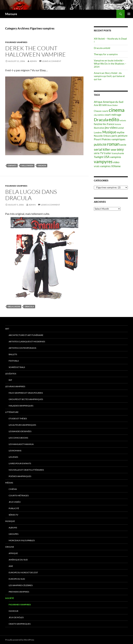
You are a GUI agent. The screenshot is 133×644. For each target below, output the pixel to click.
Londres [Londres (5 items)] (98, 132)
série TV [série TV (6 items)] (99, 153)
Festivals (14, 361)
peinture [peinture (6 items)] (123, 136)
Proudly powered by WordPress (20, 640)
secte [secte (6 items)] (123, 145)
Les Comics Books (18, 438)
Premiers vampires (19, 592)
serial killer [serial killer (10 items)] (102, 149)
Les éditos (11, 374)
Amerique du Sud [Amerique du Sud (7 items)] (113, 102)
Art (7, 329)
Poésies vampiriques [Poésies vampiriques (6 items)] (114, 139)
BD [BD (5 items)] (100, 105)
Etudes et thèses (18, 418)
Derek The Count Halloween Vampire (36, 51)
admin (33, 61)
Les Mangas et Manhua (21, 444)
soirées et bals (17, 367)
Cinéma (13, 489)
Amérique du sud (18, 560)
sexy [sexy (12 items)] (120, 149)
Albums (13, 528)
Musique (10, 521)
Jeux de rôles (16, 617)
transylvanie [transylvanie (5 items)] (118, 153)
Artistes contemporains (22, 348)
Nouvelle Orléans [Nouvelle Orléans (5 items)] (102, 136)
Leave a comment (52, 61)
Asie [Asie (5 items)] (96, 105)
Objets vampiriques (20, 624)
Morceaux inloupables (22, 540)
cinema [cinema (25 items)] (117, 110)
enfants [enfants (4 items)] (123, 120)
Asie (11, 566)
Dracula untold (102, 48)
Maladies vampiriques (21, 406)
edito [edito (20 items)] (114, 119)
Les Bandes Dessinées (20, 431)
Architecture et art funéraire (26, 335)
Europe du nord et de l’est (23, 572)
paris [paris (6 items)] (114, 136)
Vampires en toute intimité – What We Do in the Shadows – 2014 (110, 64)
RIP (10, 380)
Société (10, 598)
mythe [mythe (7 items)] (121, 132)
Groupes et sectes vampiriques (26, 399)
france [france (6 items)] (110, 124)
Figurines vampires (16, 42)
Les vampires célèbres (21, 585)
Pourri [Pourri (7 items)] (98, 139)
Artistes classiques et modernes (27, 342)
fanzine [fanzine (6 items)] (98, 124)
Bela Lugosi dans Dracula (31, 195)
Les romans (15, 451)
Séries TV (13, 515)
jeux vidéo (15, 502)
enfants (12, 166)
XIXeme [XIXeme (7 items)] (116, 166)
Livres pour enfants (20, 463)
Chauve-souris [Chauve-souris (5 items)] (101, 111)
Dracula (29, 306)
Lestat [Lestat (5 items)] (121, 128)
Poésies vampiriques (20, 476)
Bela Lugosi (14, 306)
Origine (10, 547)
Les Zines (13, 457)
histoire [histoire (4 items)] (118, 124)
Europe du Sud (17, 579)
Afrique (13, 553)
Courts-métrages (19, 495)
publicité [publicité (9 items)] (100, 144)
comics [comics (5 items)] (101, 115)
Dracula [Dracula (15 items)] (101, 120)
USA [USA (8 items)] (107, 157)
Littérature (12, 412)
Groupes (14, 534)
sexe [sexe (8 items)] (113, 150)
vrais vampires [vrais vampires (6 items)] (102, 166)
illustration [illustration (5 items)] (99, 128)
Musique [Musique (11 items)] (109, 132)
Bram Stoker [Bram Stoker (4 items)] (113, 105)
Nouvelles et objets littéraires (26, 470)
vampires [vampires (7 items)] (116, 157)
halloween (27, 166)
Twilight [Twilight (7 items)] (99, 157)
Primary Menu (129, 14)
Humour (14, 611)
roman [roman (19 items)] (113, 144)
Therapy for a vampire (106, 54)
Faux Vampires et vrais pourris (26, 393)
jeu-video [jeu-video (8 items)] (111, 128)
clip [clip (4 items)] (95, 115)
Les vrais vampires (15, 386)
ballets (13, 354)
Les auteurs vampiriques (22, 425)
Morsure (11, 14)
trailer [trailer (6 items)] (108, 153)
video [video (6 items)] (116, 162)
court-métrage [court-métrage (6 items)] (113, 115)
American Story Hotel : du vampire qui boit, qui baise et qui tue (109, 76)
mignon (42, 166)
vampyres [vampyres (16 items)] (103, 162)
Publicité (14, 508)
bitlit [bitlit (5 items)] (105, 105)
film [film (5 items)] (105, 124)
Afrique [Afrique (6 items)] (98, 102)
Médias (9, 483)
